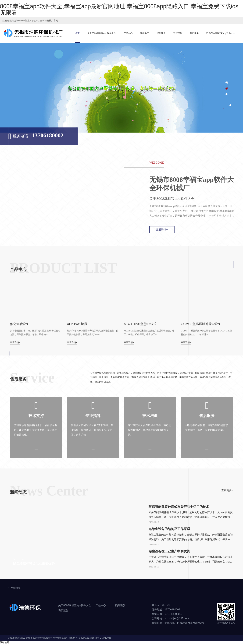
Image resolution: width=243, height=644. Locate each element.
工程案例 (178, 33)
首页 (77, 33)
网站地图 (4, 642)
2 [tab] (223, 108)
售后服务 (194, 33)
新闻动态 (145, 33)
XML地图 (107, 638)
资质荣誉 (161, 33)
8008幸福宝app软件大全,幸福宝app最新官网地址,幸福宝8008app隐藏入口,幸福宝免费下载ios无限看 (119, 9)
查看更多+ (227, 501)
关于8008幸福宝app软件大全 (102, 33)
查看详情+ (170, 230)
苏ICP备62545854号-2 (90, 638)
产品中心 (128, 33)
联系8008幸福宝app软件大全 (221, 33)
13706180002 (40, 136)
